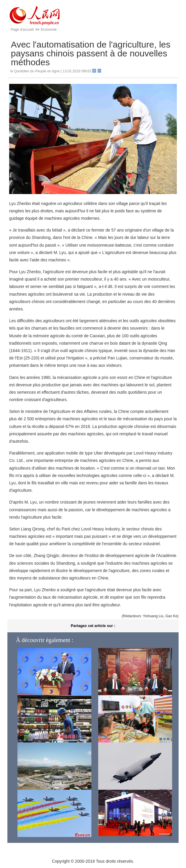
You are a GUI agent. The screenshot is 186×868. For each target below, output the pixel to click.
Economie (49, 30)
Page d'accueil (22, 30)
